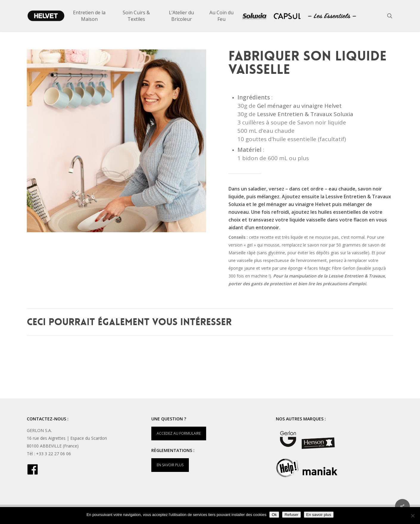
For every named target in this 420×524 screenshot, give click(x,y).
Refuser (291, 515)
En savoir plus (319, 515)
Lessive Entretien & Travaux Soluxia (305, 114)
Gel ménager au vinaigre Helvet (299, 106)
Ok (274, 515)
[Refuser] (413, 516)
